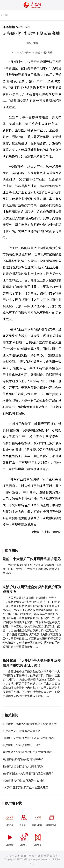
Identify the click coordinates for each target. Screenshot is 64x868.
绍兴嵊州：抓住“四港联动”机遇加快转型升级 (30, 724)
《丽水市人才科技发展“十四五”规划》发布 (28, 738)
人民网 (4, 15)
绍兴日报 (47, 53)
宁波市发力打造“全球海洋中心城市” (24, 781)
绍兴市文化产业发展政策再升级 (22, 731)
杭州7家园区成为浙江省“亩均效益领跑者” (28, 773)
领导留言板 (52, 819)
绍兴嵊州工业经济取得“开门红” (22, 745)
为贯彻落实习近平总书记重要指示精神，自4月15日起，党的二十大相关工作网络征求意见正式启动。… (32, 569)
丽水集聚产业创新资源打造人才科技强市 (27, 752)
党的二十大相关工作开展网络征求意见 (32, 559)
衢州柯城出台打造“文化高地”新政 (23, 766)
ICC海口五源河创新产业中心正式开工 (25, 788)
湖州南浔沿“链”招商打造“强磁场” (23, 759)
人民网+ (24, 819)
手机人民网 (38, 819)
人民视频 (10, 839)
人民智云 (24, 839)
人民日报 (10, 819)
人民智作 (38, 839)
